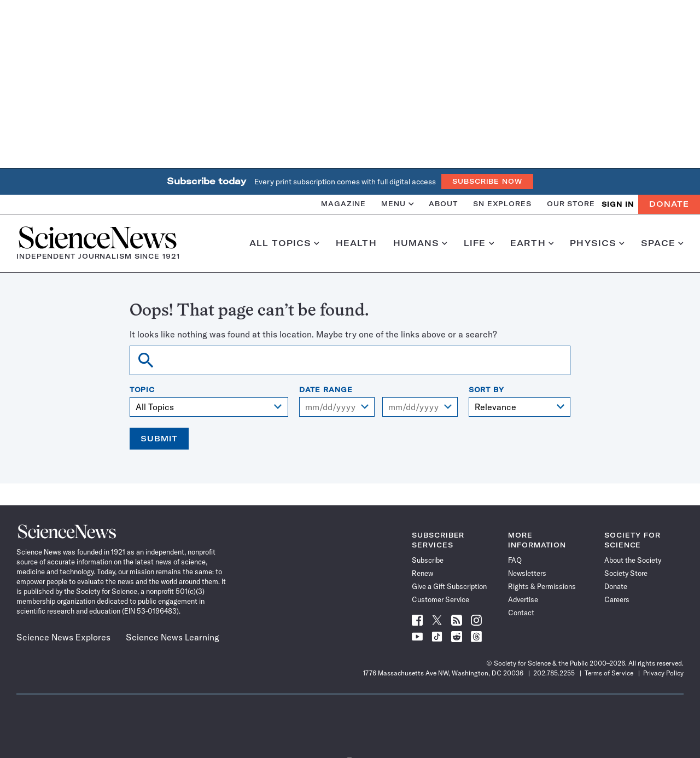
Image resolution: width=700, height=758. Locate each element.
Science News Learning (173, 637)
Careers (617, 599)
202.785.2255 (554, 673)
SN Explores (502, 204)
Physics (597, 243)
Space (662, 243)
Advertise (523, 599)
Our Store (571, 204)
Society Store (626, 573)
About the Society (633, 560)
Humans (420, 243)
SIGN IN (618, 204)
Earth (532, 243)
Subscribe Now (487, 181)
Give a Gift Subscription (449, 586)
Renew (422, 573)
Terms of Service (609, 673)
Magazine (343, 204)
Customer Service (441, 599)
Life (479, 243)
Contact (521, 613)
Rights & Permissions (542, 586)
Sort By (486, 390)
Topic (142, 390)
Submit (159, 439)
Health (356, 243)
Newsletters (527, 573)
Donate (669, 204)
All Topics (284, 243)
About (443, 204)
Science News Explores (63, 637)
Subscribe (428, 560)
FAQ (515, 560)
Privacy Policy (663, 673)
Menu (397, 204)
